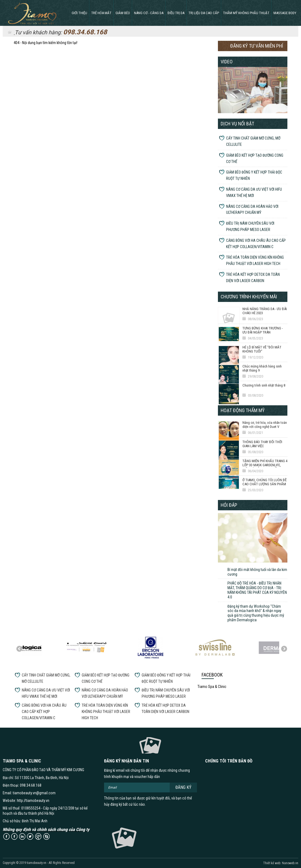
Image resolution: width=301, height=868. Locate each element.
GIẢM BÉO (123, 13)
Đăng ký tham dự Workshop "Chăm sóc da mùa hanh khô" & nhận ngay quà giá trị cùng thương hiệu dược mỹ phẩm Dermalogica (256, 613)
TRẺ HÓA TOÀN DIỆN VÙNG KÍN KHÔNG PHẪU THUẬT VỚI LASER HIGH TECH (255, 260)
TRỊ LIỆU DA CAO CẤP (204, 13)
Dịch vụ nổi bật (237, 124)
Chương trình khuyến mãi (249, 297)
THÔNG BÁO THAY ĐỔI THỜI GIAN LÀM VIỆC (262, 444)
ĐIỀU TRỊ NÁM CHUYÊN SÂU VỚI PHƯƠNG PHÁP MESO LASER (250, 226)
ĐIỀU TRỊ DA (176, 13)
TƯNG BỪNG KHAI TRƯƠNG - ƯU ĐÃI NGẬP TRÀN (263, 330)
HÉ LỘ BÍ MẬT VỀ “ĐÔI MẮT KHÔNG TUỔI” (262, 349)
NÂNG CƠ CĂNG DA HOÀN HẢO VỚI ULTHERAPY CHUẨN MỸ (252, 210)
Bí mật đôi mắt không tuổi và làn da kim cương (257, 572)
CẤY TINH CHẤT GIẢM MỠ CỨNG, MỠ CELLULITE (253, 141)
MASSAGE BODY (285, 13)
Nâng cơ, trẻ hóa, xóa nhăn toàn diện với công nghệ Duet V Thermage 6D (265, 427)
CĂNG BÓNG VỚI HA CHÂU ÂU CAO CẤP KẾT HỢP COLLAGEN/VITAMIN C (256, 244)
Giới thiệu (79, 13)
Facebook (212, 675)
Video (227, 62)
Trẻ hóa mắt (101, 13)
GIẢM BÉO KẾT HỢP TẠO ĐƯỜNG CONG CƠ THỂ (255, 158)
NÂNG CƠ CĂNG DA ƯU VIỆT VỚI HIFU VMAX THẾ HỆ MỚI (254, 192)
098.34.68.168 (85, 32)
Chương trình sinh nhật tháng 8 (264, 385)
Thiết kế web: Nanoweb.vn (281, 863)
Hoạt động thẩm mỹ (243, 410)
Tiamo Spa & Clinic (212, 687)
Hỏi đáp (229, 505)
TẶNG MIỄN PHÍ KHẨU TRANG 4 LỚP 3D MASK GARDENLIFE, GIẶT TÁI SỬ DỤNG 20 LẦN (265, 465)
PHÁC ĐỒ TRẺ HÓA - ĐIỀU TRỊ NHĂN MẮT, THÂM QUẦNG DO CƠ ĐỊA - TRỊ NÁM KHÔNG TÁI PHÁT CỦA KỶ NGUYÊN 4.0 (257, 590)
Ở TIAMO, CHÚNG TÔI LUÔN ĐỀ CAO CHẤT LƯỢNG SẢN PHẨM (264, 482)
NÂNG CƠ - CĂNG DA (149, 13)
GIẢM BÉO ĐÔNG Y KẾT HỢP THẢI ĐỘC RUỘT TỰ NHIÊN (254, 175)
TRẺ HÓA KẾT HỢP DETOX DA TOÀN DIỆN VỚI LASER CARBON (253, 278)
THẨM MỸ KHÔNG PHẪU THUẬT (246, 13)
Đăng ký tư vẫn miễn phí (257, 46)
